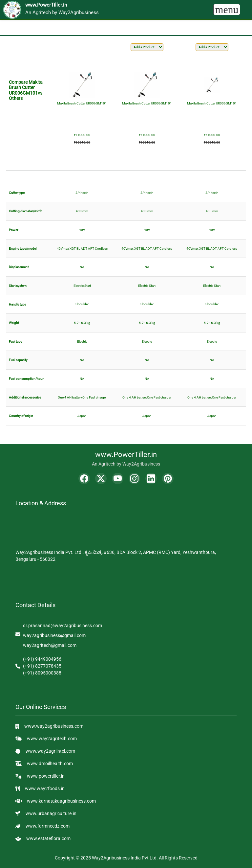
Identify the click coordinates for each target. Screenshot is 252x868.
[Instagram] (134, 479)
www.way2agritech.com (52, 739)
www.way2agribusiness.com (54, 726)
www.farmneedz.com (48, 826)
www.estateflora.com (48, 838)
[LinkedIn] (151, 479)
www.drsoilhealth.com (50, 764)
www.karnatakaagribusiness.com (61, 801)
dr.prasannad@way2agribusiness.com (63, 626)
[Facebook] (84, 479)
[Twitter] (101, 479)
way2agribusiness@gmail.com (54, 635)
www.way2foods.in (45, 788)
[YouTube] (118, 479)
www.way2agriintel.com (50, 751)
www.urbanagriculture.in (51, 813)
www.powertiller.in (46, 776)
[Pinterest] (168, 479)
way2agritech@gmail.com (50, 645)
